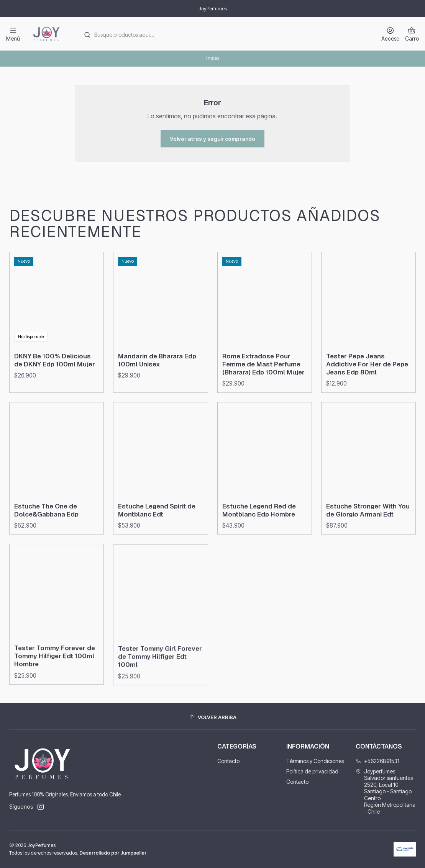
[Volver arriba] (212, 717)
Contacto (228, 761)
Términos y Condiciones (315, 761)
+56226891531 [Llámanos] (377, 761)
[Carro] (412, 34)
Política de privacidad (312, 771)
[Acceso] (390, 34)
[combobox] (224, 34)
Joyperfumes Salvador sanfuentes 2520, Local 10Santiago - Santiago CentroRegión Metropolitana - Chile (386, 791)
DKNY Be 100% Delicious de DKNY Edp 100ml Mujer (55, 398)
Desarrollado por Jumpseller (113, 853)
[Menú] (13, 34)
